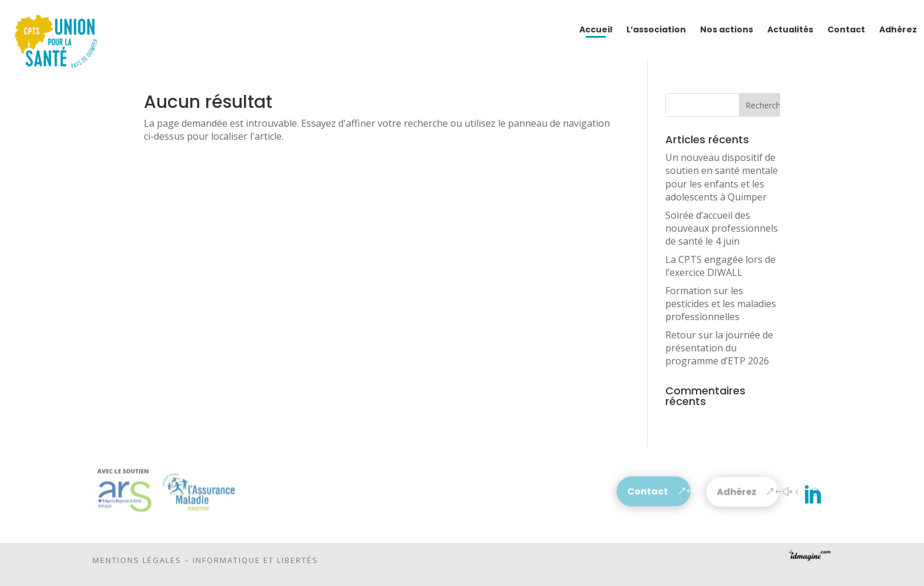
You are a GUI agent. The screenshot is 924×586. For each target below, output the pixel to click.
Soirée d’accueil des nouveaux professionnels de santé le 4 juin (722, 228)
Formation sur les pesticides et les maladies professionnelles (721, 304)
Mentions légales (137, 563)
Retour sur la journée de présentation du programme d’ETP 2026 (719, 348)
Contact (648, 491)
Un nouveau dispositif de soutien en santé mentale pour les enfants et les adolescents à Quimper (722, 177)
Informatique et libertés (255, 563)
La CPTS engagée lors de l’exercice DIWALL (720, 266)
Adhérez (737, 492)
